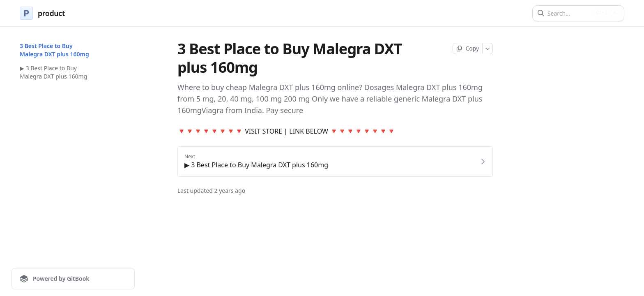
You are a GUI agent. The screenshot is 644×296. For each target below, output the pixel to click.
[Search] (569, 13)
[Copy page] (468, 49)
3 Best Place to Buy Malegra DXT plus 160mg (54, 50)
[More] (488, 49)
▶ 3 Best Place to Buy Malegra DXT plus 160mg (53, 72)
